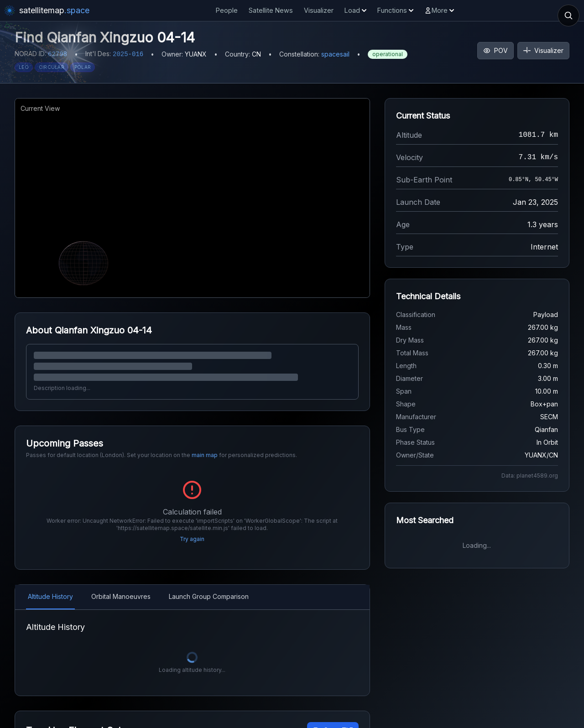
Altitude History (50, 585)
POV (495, 50)
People (227, 10)
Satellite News (271, 10)
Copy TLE (333, 718)
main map (205, 455)
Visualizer (319, 10)
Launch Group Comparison (209, 585)
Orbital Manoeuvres (121, 585)
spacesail (335, 54)
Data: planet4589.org (530, 476)
